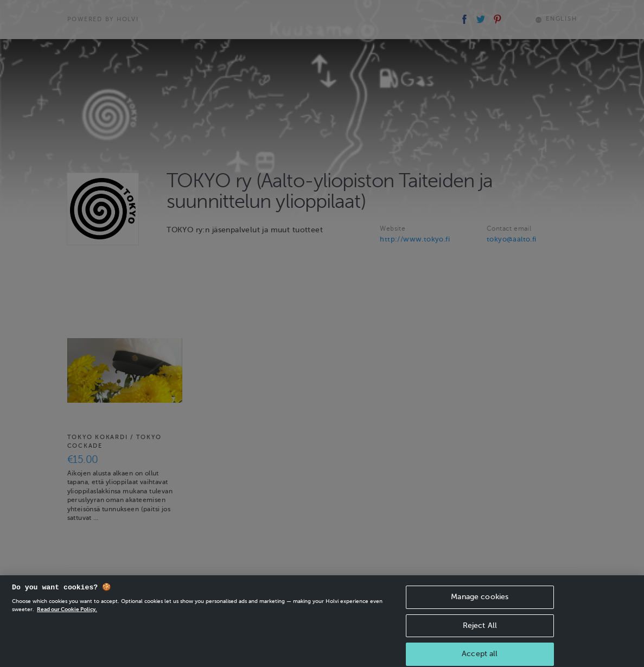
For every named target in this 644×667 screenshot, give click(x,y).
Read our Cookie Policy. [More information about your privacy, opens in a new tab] (67, 614)
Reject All (480, 630)
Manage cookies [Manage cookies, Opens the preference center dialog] (480, 602)
